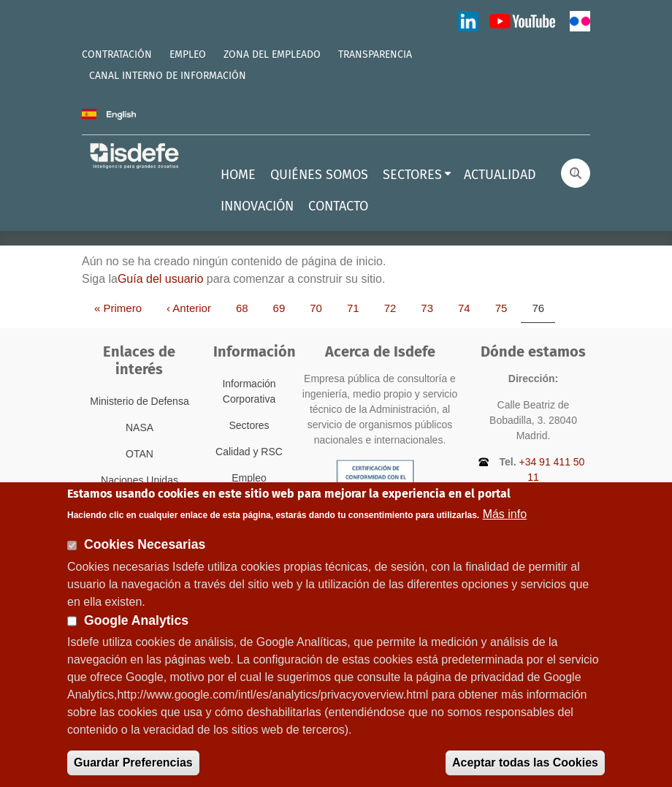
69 (285, 308)
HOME (238, 175)
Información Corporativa (249, 391)
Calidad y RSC (249, 452)
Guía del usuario (160, 279)
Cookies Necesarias (145, 557)
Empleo (249, 478)
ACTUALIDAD (500, 175)
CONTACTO (338, 206)
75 (507, 308)
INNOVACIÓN (257, 206)
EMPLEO (188, 54)
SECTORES (412, 175)
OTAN (140, 454)
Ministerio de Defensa (139, 401)
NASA (140, 427)
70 (321, 308)
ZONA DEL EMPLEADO (272, 54)
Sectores (249, 425)
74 (469, 308)
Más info (505, 526)
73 (432, 308)
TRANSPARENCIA (375, 54)
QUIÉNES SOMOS (319, 175)
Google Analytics (136, 633)
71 (358, 308)
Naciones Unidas (140, 480)
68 (247, 308)
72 (396, 308)
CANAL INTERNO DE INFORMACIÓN (168, 76)
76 (543, 308)
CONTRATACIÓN (117, 54)
